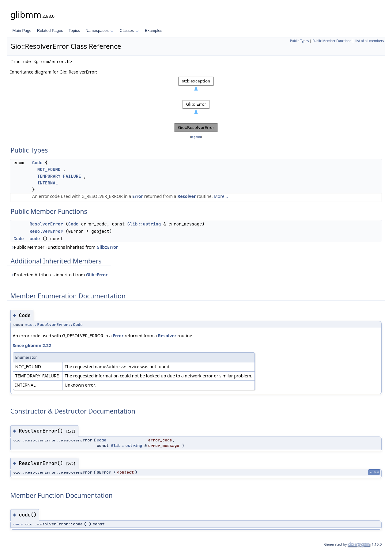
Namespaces (99, 30)
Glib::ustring (144, 224)
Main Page (22, 30)
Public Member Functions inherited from (64, 247)
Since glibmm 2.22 (32, 345)
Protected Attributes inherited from (59, 275)
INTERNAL (48, 183)
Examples (154, 30)
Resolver (187, 196)
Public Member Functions (332, 41)
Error (138, 196)
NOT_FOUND (49, 169)
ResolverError (46, 224)
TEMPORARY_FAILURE (59, 176)
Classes (129, 30)
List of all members (369, 41)
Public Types (300, 41)
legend (196, 137)
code (35, 239)
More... (221, 196)
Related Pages (50, 30)
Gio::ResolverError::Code (54, 325)
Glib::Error (107, 247)
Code (37, 163)
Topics (74, 30)
